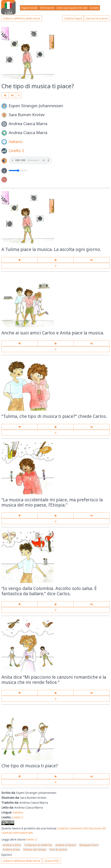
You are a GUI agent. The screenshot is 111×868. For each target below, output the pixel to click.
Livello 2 (16, 150)
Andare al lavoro (66, 845)
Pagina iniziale (29, 8)
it (19, 95)
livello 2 (31, 839)
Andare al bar (11, 849)
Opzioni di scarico (97, 18)
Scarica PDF (52, 861)
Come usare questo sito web (72, 8)
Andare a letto (12, 845)
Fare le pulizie (58, 849)
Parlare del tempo (35, 849)
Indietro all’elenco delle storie (22, 18)
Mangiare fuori (89, 845)
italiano (16, 141)
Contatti (94, 8)
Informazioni (47, 8)
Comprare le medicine (38, 845)
